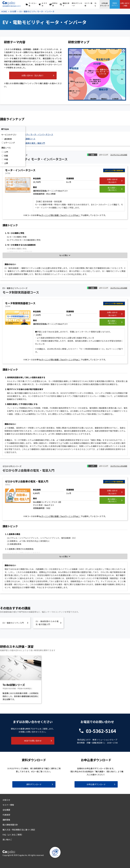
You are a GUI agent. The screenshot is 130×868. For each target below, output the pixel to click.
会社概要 (6, 810)
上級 (6, 163)
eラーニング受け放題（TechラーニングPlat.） (60, 215)
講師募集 (6, 820)
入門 (6, 152)
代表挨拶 (6, 815)
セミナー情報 (88, 4)
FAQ (95, 4)
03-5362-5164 (101, 731)
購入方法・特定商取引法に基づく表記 (19, 830)
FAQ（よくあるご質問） (13, 835)
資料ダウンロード (77, 4)
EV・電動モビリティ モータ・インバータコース (33, 134)
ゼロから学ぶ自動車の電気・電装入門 (29, 143)
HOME (4, 11)
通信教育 (8, 139)
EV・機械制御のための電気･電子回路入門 (47, 623)
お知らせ (6, 800)
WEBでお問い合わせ (33, 741)
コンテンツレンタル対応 (119, 155)
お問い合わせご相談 (125, 4)
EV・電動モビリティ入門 (13, 623)
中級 (6, 159)
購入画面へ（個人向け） (112, 189)
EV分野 (13, 11)
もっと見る (64, 255)
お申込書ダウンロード (105, 4)
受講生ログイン (115, 4)
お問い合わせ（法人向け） (33, 75)
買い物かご (7, 840)
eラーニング (10, 143)
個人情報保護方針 (10, 825)
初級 (6, 156)
